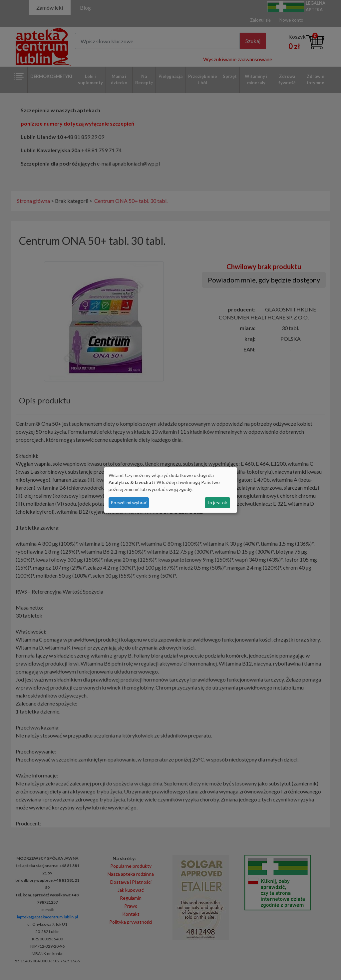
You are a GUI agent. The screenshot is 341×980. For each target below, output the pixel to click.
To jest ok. (217, 502)
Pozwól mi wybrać (129, 502)
